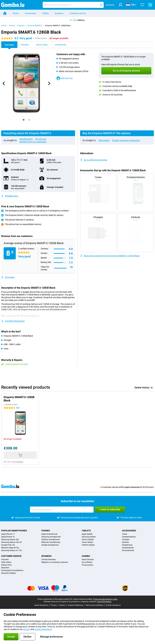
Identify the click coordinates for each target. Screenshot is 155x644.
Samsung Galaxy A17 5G (11, 550)
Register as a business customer (55, 562)
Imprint (62, 605)
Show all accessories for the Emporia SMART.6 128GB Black (110, 256)
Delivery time (6, 565)
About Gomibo (88, 560)
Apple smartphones (49, 534)
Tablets (45, 13)
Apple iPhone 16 (8, 537)
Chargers (126, 540)
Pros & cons (41, 139)
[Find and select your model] (73, 5)
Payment (5, 560)
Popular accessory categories (126, 140)
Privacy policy (87, 565)
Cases (124, 534)
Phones (46, 531)
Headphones (127, 545)
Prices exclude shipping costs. (105, 599)
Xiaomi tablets (88, 540)
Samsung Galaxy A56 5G (11, 542)
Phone (16, 13)
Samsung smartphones (51, 537)
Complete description (13, 321)
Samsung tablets (89, 537)
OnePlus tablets (88, 545)
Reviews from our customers (33, 142)
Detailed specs (10, 196)
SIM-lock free (65, 78)
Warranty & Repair (9, 573)
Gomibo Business (49, 560)
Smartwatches (128, 548)
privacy (27, 629)
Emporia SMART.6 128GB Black (58, 26)
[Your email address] (62, 510)
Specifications (26, 139)
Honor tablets (87, 542)
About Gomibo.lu (41, 605)
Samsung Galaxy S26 (10, 540)
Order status (6, 562)
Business (59, 13)
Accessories (30, 13)
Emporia (21, 26)
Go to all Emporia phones (94, 160)
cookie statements (43, 629)
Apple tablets (87, 534)
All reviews (8, 277)
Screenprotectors (129, 537)
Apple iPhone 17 (8, 534)
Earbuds (125, 542)
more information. (104, 602)
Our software (87, 562)
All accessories (128, 550)
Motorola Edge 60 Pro (10, 548)
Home (4, 26)
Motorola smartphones (51, 542)
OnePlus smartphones (51, 540)
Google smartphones (50, 545)
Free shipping (18, 462)
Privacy (54, 605)
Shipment (5, 568)
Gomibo (86, 556)
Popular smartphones (14, 531)
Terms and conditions (94, 605)
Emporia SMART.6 (35, 26)
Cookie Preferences (75, 605)
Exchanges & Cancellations (12, 570)
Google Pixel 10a (8, 545)
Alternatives (104, 140)
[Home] (5, 13)
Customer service (78, 13)
